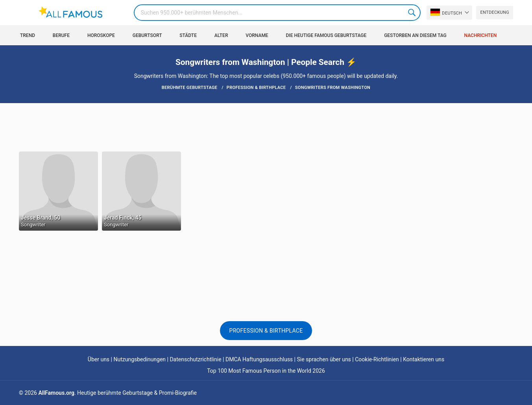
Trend (28, 35)
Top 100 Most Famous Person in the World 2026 (266, 371)
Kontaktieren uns (424, 359)
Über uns (99, 359)
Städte (188, 35)
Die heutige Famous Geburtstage (326, 35)
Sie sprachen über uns (324, 359)
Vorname (257, 35)
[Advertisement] (266, 127)
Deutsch (446, 12)
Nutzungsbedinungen (139, 359)
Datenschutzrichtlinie (195, 359)
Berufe (61, 35)
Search (412, 13)
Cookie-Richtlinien (377, 359)
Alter (221, 35)
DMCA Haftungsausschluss (259, 359)
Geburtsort (147, 35)
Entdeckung (495, 12)
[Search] (277, 13)
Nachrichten (481, 35)
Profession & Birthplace (266, 331)
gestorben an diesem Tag (415, 35)
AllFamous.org (56, 393)
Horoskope (101, 35)
